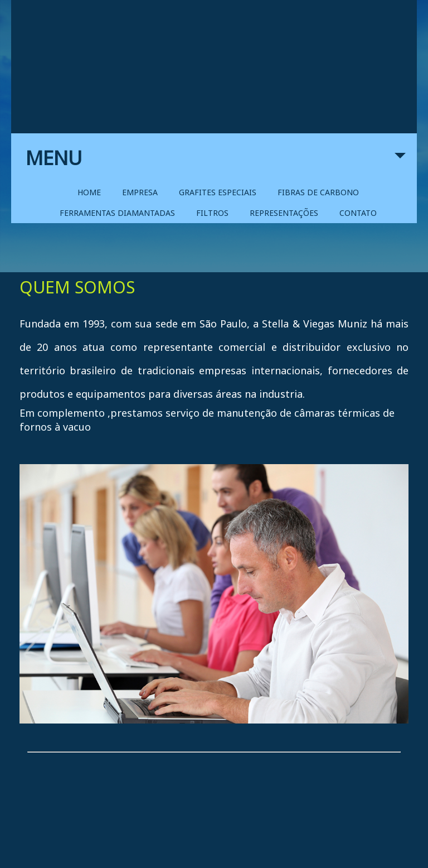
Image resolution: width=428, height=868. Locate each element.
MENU (216, 163)
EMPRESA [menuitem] (140, 192)
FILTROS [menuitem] (212, 213)
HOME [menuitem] (89, 192)
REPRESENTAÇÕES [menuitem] (284, 213)
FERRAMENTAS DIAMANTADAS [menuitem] (117, 213)
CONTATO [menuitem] (358, 213)
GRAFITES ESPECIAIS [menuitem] (218, 192)
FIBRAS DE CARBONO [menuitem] (318, 192)
